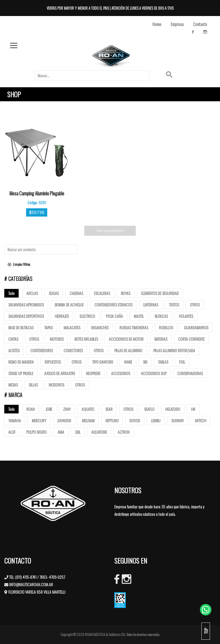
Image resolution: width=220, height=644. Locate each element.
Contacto (200, 24)
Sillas (33, 385)
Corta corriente (191, 339)
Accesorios (121, 373)
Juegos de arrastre (60, 373)
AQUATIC (88, 409)
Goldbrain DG (117, 634)
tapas (49, 327)
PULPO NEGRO (37, 432)
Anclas (32, 293)
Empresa (177, 24)
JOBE (49, 409)
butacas (161, 316)
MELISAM (88, 420)
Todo (11, 293)
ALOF (12, 432)
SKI (145, 362)
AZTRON (124, 432)
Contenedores (42, 350)
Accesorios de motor (126, 339)
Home (157, 24)
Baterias (161, 339)
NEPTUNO (112, 420)
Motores (57, 339)
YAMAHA (15, 420)
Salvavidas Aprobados (26, 305)
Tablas (163, 362)
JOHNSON (64, 420)
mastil (139, 316)
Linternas (151, 305)
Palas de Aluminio (128, 350)
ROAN (31, 409)
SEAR (109, 409)
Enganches (100, 327)
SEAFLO (149, 409)
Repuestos (53, 362)
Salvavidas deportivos (26, 316)
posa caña (114, 316)
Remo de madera (21, 362)
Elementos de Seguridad (160, 293)
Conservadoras (190, 373)
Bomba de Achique (69, 305)
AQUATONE (99, 432)
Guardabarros (196, 327)
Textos (174, 305)
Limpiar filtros (19, 264)
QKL (78, 432)
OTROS (128, 409)
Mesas (13, 385)
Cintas (13, 339)
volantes (186, 316)
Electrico (87, 316)
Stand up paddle (21, 373)
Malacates (72, 327)
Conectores (73, 350)
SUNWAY (178, 420)
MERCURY (39, 420)
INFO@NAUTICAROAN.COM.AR (31, 584)
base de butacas (21, 327)
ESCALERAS (102, 293)
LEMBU (156, 420)
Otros (195, 305)
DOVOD (135, 420)
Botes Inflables (86, 339)
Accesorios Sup (154, 373)
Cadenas (76, 293)
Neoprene (93, 373)
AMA (61, 432)
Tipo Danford (103, 362)
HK (193, 409)
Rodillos (166, 327)
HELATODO (173, 409)
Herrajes (62, 316)
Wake (128, 362)
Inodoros (56, 385)
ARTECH (201, 420)
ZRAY (67, 409)
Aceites (14, 350)
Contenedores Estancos (113, 305)
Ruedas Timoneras (134, 327)
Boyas (126, 293)
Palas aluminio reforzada (174, 350)
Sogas (54, 293)
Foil (182, 362)
